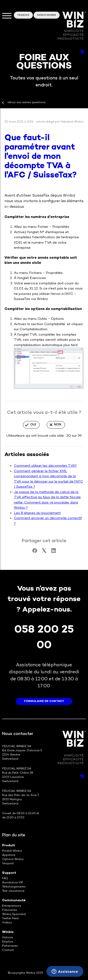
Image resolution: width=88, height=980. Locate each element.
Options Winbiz (13, 859)
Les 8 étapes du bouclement (37, 513)
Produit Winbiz (12, 851)
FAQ (5, 879)
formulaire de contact (44, 701)
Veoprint (8, 864)
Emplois (8, 942)
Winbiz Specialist (14, 914)
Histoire (8, 938)
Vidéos (7, 923)
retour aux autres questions (27, 103)
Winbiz (8, 932)
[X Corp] (44, 552)
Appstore (9, 855)
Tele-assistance (13, 891)
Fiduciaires (10, 910)
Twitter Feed (10, 919)
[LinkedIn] (54, 552)
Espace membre (47, 15)
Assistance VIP (13, 883)
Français (23, 15)
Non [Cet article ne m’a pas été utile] (58, 425)
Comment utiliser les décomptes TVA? (45, 466)
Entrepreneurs (12, 906)
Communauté (14, 900)
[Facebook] (35, 552)
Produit (9, 846)
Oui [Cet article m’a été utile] (33, 425)
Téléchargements (14, 887)
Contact (8, 950)
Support (9, 873)
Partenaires (10, 946)
